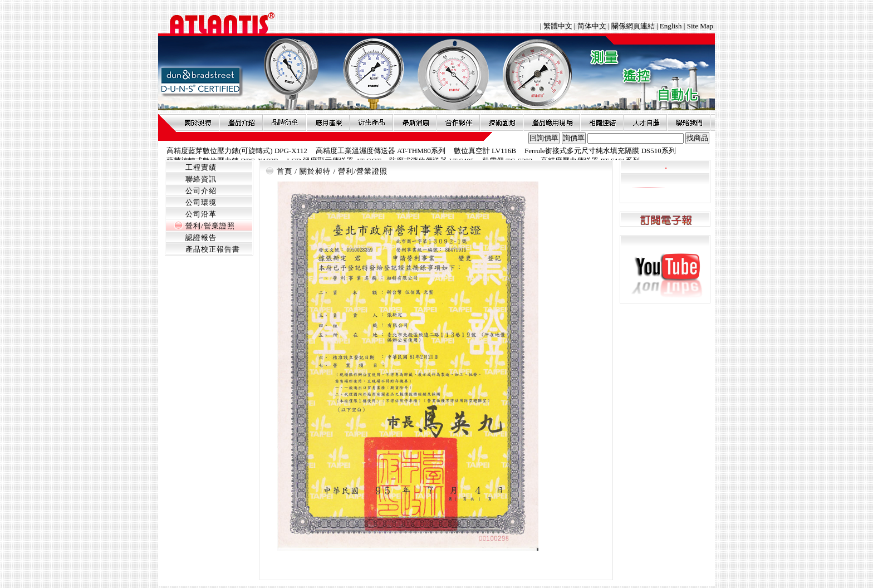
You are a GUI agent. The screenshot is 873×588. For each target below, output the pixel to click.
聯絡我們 (689, 122)
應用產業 (328, 122)
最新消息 (415, 122)
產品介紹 (241, 122)
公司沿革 (201, 214)
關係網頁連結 (633, 26)
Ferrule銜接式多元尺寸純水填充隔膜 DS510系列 (600, 151)
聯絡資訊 (201, 179)
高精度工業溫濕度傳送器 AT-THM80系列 (381, 151)
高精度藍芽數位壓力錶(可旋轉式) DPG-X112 (237, 151)
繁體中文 (559, 26)
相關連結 (602, 122)
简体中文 (592, 26)
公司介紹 (201, 191)
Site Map (700, 26)
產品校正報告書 (213, 249)
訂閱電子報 (665, 220)
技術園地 (502, 122)
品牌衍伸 (285, 122)
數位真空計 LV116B (485, 151)
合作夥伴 (458, 122)
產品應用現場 (552, 122)
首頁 (285, 171)
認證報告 (201, 237)
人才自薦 (645, 122)
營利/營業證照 (210, 226)
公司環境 (201, 202)
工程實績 (201, 167)
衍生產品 (371, 122)
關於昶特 (198, 122)
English (671, 26)
